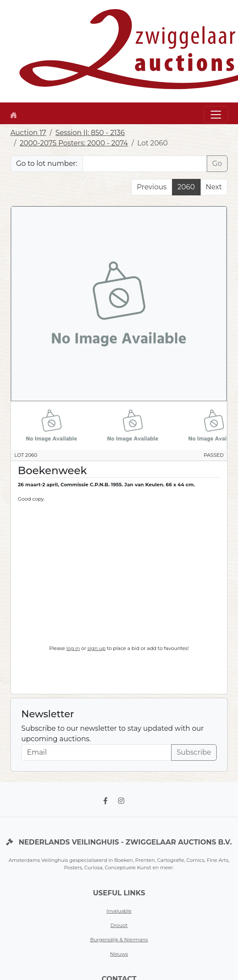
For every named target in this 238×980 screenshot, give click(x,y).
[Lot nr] (145, 164)
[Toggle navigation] (216, 115)
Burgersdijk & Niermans (119, 940)
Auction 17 (28, 133)
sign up (96, 648)
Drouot (119, 925)
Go (217, 163)
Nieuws (119, 954)
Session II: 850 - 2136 (90, 133)
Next (214, 187)
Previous (152, 187)
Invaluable (119, 911)
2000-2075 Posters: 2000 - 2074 (74, 143)
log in (73, 648)
